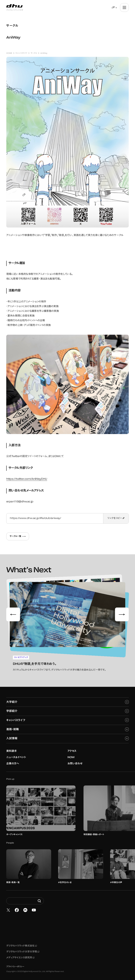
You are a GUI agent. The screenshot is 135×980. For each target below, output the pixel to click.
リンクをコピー (116, 518)
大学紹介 (67, 699)
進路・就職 (67, 726)
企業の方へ (13, 761)
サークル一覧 (18, 536)
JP (113, 8)
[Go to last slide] (13, 613)
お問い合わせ (75, 761)
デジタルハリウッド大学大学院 (23, 949)
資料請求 (11, 748)
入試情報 (67, 735)
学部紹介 (67, 708)
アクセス (72, 748)
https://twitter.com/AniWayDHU (27, 479)
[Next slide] (122, 613)
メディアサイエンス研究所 (20, 955)
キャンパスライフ (67, 717)
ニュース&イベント (16, 754)
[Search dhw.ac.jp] (25, 898)
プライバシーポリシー (15, 964)
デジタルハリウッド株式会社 (22, 943)
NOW (71, 754)
